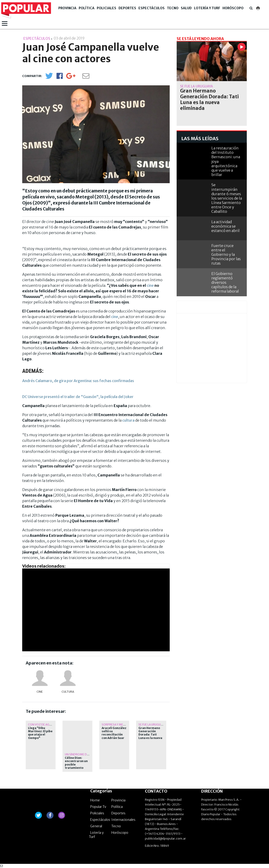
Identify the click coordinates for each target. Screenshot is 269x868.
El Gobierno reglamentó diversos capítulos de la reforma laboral (225, 283)
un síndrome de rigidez (82, 754)
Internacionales (123, 820)
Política (87, 8)
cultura (128, 420)
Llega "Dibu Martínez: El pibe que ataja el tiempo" (40, 733)
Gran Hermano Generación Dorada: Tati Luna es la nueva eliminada (150, 735)
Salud (186, 8)
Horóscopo (233, 8)
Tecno (173, 8)
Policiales (106, 8)
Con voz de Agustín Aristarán (51, 724)
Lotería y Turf (207, 8)
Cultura (68, 692)
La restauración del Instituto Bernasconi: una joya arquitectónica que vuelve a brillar (226, 161)
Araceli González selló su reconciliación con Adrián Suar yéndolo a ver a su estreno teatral (114, 738)
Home (95, 800)
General (96, 826)
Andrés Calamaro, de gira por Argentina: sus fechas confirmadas (78, 381)
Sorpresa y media (115, 724)
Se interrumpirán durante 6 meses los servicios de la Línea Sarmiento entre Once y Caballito (227, 198)
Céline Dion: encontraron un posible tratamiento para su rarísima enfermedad (77, 766)
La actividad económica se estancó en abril (225, 226)
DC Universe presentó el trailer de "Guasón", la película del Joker (78, 397)
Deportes (127, 8)
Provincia (67, 8)
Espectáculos (152, 8)
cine (150, 285)
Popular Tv (98, 807)
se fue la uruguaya (152, 724)
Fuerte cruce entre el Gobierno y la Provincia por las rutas (226, 255)
